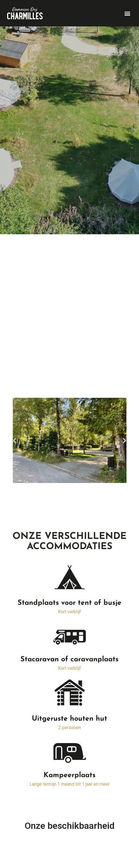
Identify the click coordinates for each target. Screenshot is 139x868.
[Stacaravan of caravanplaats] (70, 637)
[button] (127, 13)
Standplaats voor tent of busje (69, 603)
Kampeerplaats (69, 775)
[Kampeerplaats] (70, 753)
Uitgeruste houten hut (69, 719)
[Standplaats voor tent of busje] (70, 577)
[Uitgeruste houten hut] (70, 693)
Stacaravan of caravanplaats (69, 659)
